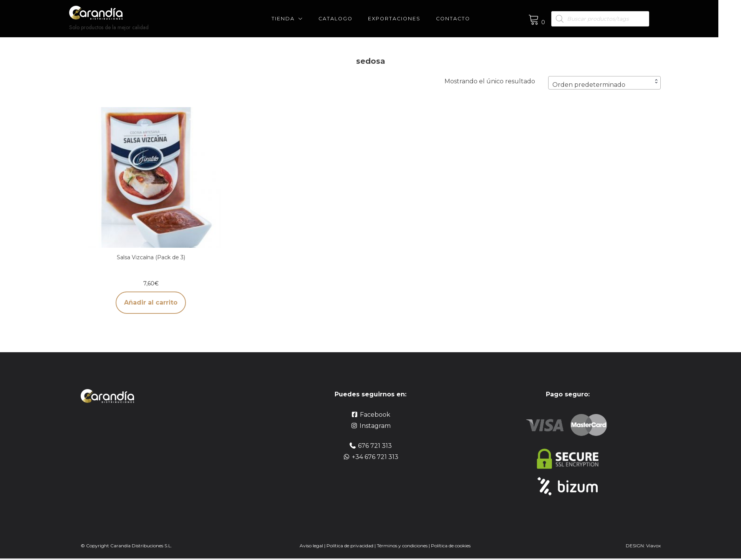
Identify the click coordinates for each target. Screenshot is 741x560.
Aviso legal (311, 546)
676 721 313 (375, 446)
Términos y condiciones (403, 546)
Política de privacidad (350, 546)
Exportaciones (406, 19)
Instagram (375, 426)
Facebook (375, 415)
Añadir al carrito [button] (151, 302)
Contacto (465, 19)
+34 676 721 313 (375, 457)
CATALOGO (347, 19)
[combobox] (604, 83)
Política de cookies (451, 546)
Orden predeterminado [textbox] (589, 85)
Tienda (295, 19)
